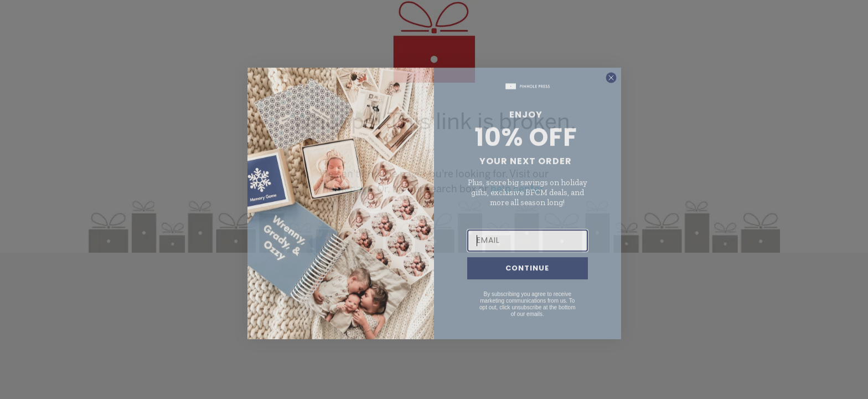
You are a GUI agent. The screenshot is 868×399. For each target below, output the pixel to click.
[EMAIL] (528, 254)
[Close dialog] (611, 91)
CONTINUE (527, 282)
